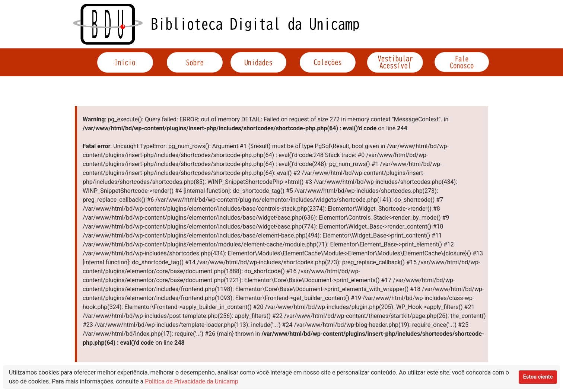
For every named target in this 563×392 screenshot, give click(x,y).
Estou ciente (538, 377)
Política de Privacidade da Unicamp (192, 381)
